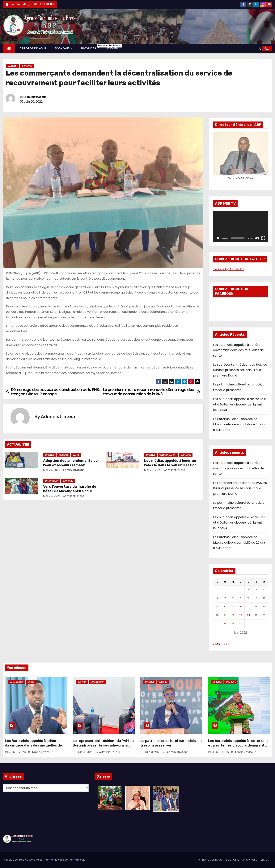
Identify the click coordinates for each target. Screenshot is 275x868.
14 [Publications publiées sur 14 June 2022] (225, 607)
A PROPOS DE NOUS (33, 48)
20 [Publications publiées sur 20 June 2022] (217, 615)
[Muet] (257, 238)
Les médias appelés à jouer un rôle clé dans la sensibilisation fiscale (170, 465)
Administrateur (35, 97)
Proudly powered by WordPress (23, 860)
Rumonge (27, 66)
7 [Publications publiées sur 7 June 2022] (225, 598)
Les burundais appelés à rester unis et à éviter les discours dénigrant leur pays (239, 404)
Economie (13, 66)
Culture (163, 682)
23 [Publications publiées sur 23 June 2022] (241, 615)
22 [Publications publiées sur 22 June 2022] (233, 615)
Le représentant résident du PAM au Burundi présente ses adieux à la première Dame (240, 370)
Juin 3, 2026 (18, 752)
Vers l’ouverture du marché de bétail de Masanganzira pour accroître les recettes (70, 491)
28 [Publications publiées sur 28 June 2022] (225, 623)
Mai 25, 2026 (52, 470)
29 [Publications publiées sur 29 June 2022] (233, 623)
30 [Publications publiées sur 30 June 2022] (241, 623)
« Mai (217, 644)
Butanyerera (52, 481)
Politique (231, 682)
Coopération (98, 682)
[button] (259, 48)
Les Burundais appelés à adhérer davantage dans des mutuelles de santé (238, 350)
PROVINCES (92, 47)
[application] (241, 227)
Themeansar (76, 860)
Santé (76, 455)
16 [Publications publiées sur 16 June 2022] (241, 607)
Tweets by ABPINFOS (229, 269)
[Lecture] (218, 238)
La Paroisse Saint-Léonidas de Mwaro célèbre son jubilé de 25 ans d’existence (239, 424)
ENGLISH (113, 48)
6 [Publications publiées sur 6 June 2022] (217, 598)
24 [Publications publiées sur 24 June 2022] (248, 615)
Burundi (49, 455)
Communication (168, 455)
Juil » (226, 644)
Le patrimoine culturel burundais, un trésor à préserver (171, 743)
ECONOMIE (63, 48)
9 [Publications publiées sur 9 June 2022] (241, 598)
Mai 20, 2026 (153, 470)
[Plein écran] (263, 238)
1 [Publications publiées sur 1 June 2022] (233, 590)
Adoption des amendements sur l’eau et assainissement (71, 463)
